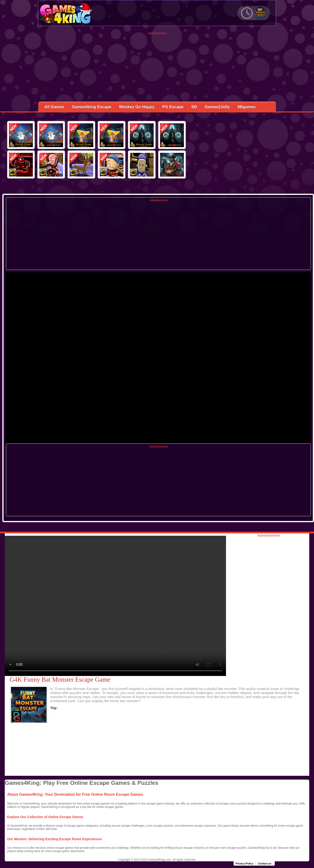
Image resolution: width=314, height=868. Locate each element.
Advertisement (157, 33)
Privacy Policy (244, 863)
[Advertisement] (157, 68)
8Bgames (247, 107)
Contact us (265, 863)
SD (194, 107)
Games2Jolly (217, 107)
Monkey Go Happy (137, 107)
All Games (54, 107)
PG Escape (173, 107)
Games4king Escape (92, 107)
